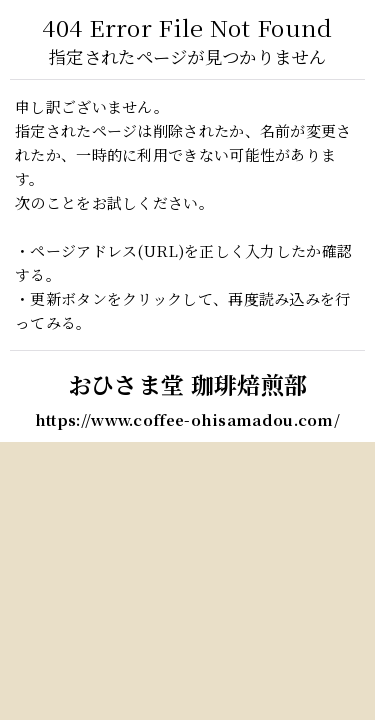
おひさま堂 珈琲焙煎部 (187, 384)
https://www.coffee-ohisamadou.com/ (187, 419)
